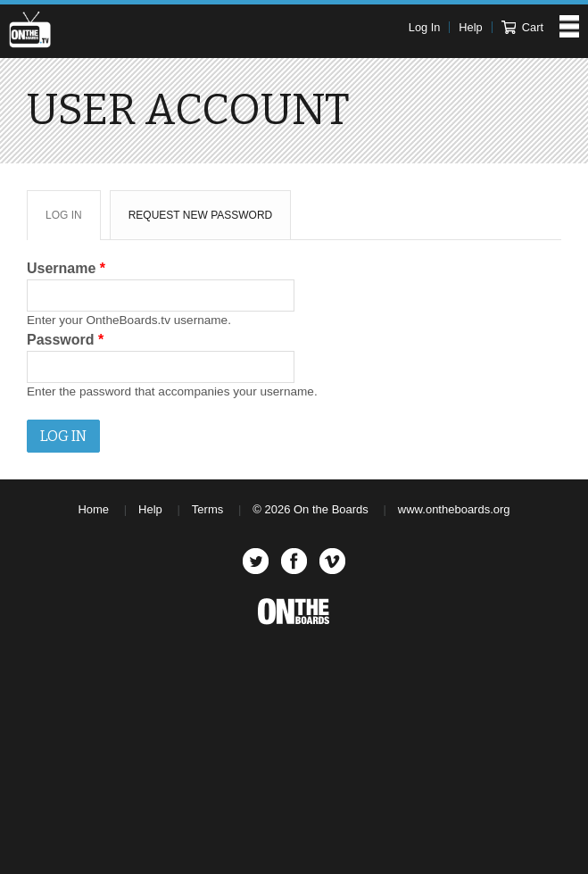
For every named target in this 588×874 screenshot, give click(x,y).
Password (65, 340)
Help (470, 27)
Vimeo (332, 561)
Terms (207, 509)
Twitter (256, 561)
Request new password (201, 215)
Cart (522, 27)
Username (66, 268)
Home (93, 509)
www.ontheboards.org (454, 509)
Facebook (294, 561)
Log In (425, 27)
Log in (73, 221)
